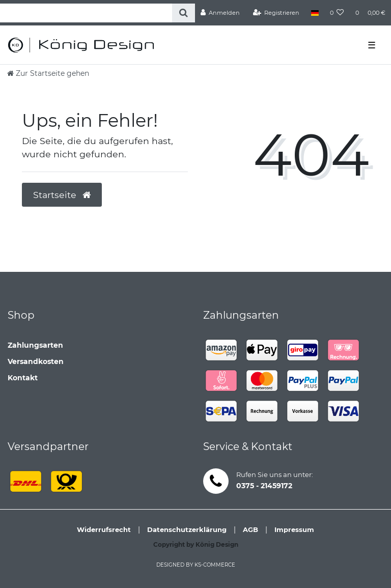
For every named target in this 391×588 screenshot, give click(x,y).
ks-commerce (215, 565)
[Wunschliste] (337, 13)
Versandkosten (36, 361)
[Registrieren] (276, 13)
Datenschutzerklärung (187, 529)
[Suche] (184, 13)
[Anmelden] (220, 13)
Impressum (294, 529)
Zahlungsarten (35, 345)
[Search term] (86, 13)
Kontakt (23, 378)
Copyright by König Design (196, 544)
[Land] (314, 13)
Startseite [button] (62, 195)
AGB (250, 529)
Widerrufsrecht (104, 529)
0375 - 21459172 (264, 486)
